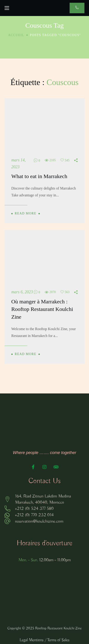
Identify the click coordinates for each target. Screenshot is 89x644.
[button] (77, 8)
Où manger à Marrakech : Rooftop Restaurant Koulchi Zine (42, 309)
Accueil (16, 35)
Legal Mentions (31, 640)
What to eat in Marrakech (39, 176)
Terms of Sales (58, 640)
